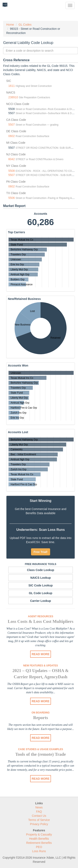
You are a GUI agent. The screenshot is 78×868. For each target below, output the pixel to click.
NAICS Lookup (41, 578)
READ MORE (41, 654)
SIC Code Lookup (41, 585)
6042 (12, 159)
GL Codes (25, 25)
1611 (12, 86)
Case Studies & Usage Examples (41, 749)
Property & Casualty (39, 834)
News (39, 807)
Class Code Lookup (41, 570)
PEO (39, 847)
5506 (12, 198)
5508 (12, 171)
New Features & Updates (41, 666)
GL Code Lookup (41, 593)
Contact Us (39, 816)
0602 (12, 136)
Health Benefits (39, 839)
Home (10, 25)
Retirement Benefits (39, 843)
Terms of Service (39, 820)
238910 (13, 97)
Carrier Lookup (41, 601)
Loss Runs (39, 851)
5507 (12, 125)
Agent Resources (40, 616)
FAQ (39, 812)
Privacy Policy (39, 824)
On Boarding (41, 713)
